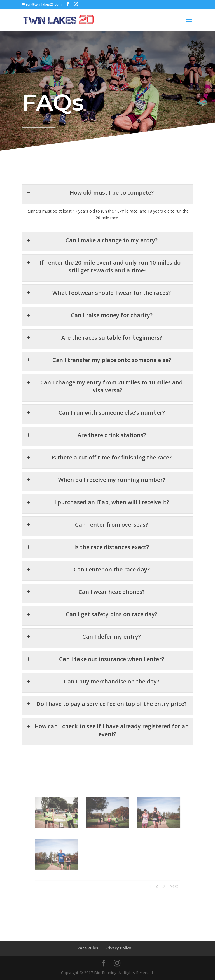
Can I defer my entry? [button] (85, 627)
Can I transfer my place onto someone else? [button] (99, 366)
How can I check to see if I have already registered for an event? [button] (107, 715)
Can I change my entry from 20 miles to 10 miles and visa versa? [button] (105, 391)
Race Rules (88, 948)
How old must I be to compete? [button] (91, 208)
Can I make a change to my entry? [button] (93, 253)
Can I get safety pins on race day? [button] (93, 606)
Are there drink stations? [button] (87, 437)
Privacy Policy (118, 948)
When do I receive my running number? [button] (96, 479)
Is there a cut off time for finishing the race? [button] (99, 458)
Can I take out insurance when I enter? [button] (96, 648)
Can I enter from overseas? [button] (88, 521)
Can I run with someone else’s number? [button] (96, 416)
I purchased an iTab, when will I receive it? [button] (98, 500)
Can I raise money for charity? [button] (90, 324)
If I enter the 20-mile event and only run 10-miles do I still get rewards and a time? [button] (105, 277)
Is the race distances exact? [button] (89, 542)
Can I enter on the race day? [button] (89, 564)
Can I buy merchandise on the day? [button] (94, 669)
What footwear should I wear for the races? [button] (99, 302)
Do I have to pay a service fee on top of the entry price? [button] (106, 690)
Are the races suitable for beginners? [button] (95, 345)
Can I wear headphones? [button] (87, 585)
